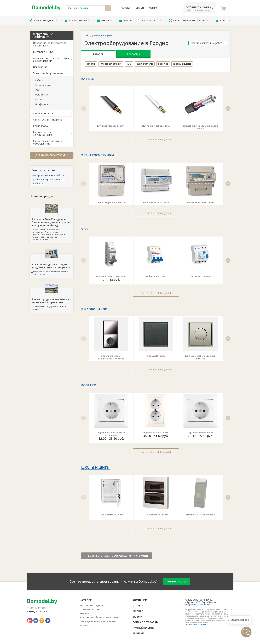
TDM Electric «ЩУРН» (111, 515)
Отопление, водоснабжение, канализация (50, 44)
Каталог (126, 8)
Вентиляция (40, 67)
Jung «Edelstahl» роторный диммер (200, 357)
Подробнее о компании (198, 605)
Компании (140, 600)
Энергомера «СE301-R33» (200, 203)
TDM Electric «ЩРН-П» (156, 515)
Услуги (223, 21)
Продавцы (133, 54)
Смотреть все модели (156, 139)
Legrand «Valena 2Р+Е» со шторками (111, 434)
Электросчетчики (44, 85)
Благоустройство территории (140, 21)
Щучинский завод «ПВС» (156, 126)
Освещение (38, 183)
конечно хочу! (176, 582)
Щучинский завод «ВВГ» (111, 126)
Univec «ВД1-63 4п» (200, 276)
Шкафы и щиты (43, 104)
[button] (83, 109)
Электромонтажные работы (48, 175)
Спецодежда (40, 126)
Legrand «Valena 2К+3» (156, 433)
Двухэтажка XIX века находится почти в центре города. (52, 264)
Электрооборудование (48, 73)
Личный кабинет (144, 628)
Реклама (138, 633)
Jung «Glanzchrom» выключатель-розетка (111, 357)
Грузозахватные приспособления (43, 133)
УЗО (37, 90)
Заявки (137, 617)
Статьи (140, 8)
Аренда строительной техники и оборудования (51, 59)
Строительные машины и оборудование (48, 142)
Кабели (39, 80)
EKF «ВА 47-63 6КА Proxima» (111, 276)
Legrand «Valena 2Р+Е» (200, 433)
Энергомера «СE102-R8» (156, 203)
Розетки (39, 100)
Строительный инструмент (49, 120)
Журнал (153, 8)
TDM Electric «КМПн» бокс (200, 515)
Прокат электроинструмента (48, 179)
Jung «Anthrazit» (156, 356)
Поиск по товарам (145, 622)
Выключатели (42, 95)
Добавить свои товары (51, 155)
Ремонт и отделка (44, 21)
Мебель (105, 21)
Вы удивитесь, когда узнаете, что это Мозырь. (52, 299)
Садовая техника (43, 113)
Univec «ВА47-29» (156, 276)
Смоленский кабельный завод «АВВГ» (200, 127)
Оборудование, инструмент (188, 21)
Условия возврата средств (196, 624)
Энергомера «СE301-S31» (111, 203)
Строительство (77, 21)
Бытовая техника (43, 52)
